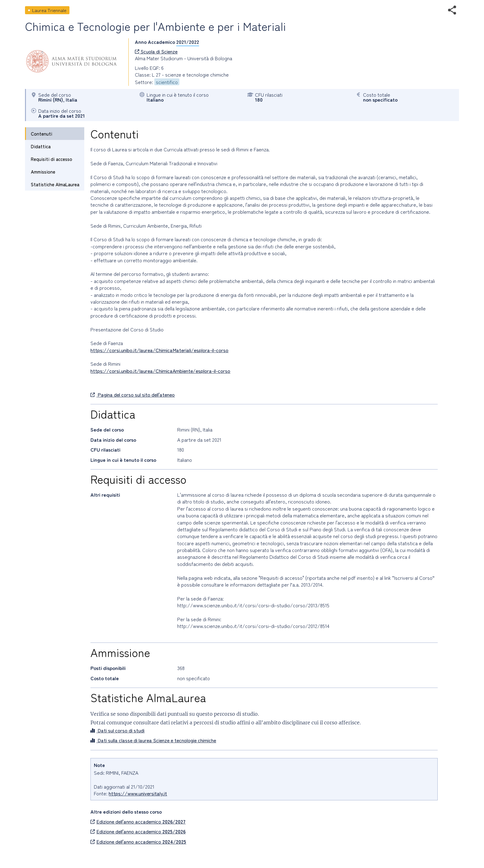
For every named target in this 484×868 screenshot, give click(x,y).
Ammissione (43, 172)
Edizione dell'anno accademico (138, 821)
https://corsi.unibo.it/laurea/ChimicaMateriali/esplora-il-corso (159, 350)
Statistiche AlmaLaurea (55, 184)
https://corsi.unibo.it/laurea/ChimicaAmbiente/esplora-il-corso (160, 371)
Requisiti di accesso (52, 159)
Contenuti (42, 134)
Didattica (41, 146)
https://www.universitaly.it (138, 793)
